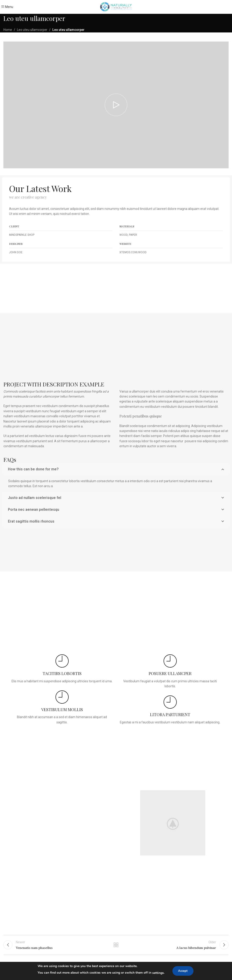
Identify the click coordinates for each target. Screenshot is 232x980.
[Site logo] (116, 7)
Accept (183, 971)
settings (157, 973)
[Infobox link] (62, 669)
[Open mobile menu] (7, 7)
